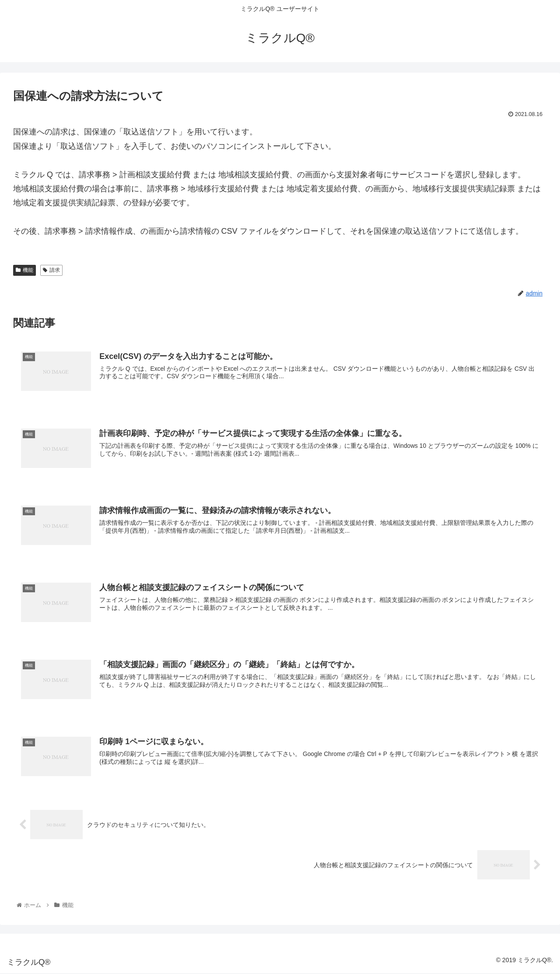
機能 (24, 270)
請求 (51, 270)
